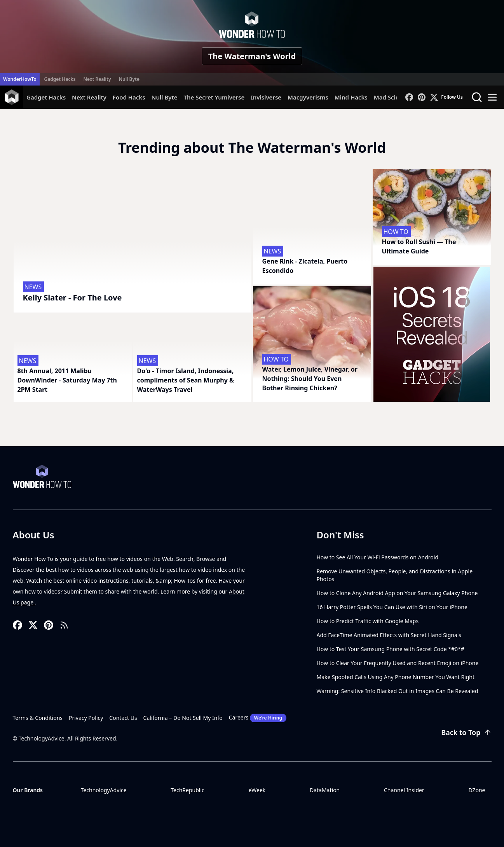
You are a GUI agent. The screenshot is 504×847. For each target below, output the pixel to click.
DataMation (325, 790)
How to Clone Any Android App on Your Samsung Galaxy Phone (397, 593)
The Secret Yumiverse (214, 97)
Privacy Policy (86, 718)
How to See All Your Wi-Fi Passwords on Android (378, 557)
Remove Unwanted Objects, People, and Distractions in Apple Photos (395, 575)
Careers (258, 718)
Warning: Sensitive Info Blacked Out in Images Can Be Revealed (398, 691)
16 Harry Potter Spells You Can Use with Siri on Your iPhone (392, 607)
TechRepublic (187, 790)
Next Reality (97, 79)
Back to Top (466, 732)
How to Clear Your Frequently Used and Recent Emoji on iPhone (398, 663)
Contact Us (123, 718)
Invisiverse (266, 97)
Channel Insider (404, 790)
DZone (477, 790)
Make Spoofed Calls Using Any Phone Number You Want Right (396, 677)
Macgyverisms (308, 97)
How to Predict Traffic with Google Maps (368, 621)
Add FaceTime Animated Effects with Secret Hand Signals (389, 635)
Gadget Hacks (60, 79)
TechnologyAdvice (104, 790)
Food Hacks (129, 97)
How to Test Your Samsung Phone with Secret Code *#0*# (391, 649)
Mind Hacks (351, 97)
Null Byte (129, 79)
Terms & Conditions (38, 718)
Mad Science (392, 97)
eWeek (257, 790)
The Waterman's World (252, 56)
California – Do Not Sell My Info (183, 718)
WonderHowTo (20, 79)
